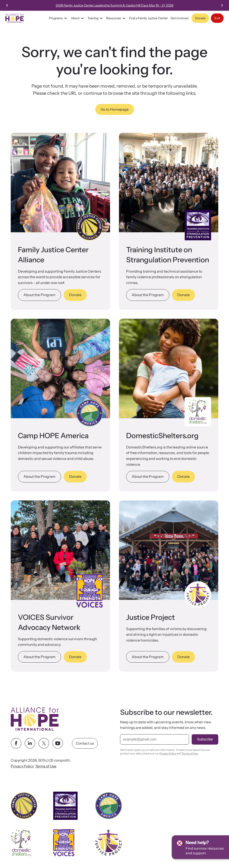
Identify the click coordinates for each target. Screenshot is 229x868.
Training (96, 18)
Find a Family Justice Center (148, 18)
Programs (59, 18)
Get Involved (179, 18)
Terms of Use (46, 766)
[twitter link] (44, 743)
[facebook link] (16, 743)
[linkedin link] (30, 743)
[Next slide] (222, 5)
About (78, 18)
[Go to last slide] (7, 5)
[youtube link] (58, 743)
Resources (116, 18)
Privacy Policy (22, 766)
